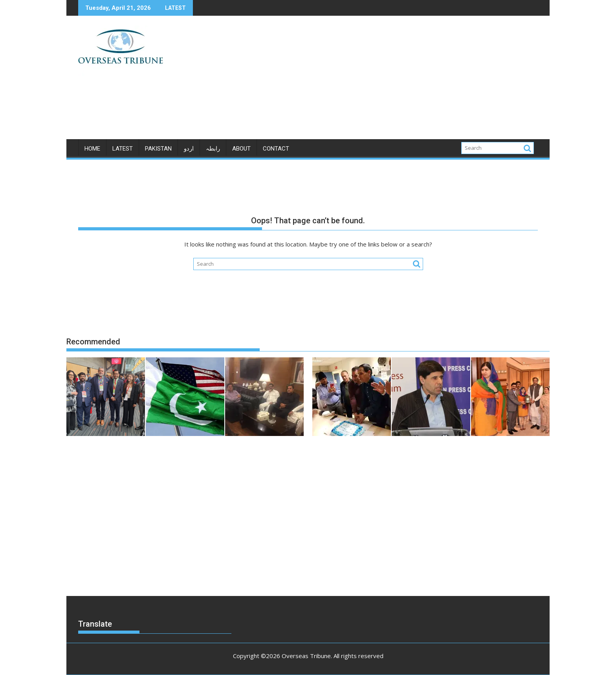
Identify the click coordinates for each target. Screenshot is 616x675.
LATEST (123, 149)
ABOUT (241, 149)
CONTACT (276, 149)
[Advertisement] (381, 81)
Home (92, 149)
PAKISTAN (158, 149)
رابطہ (213, 149)
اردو (189, 149)
